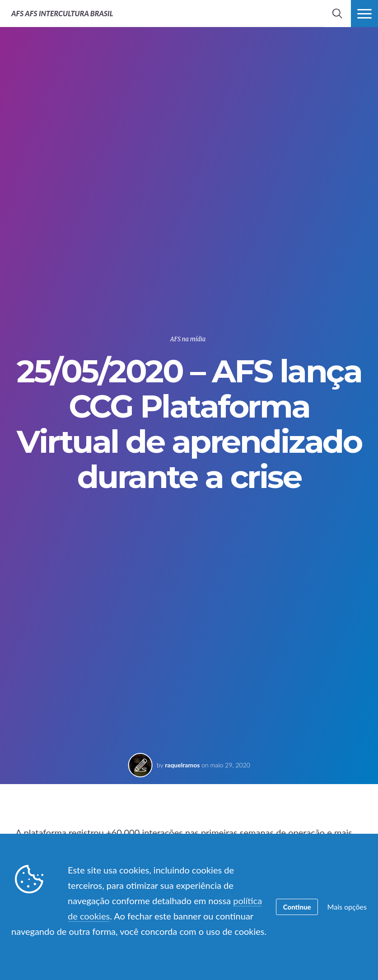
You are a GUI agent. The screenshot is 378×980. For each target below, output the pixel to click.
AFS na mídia (188, 339)
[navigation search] (337, 14)
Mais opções (347, 907)
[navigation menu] (364, 14)
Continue (297, 907)
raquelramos (182, 765)
